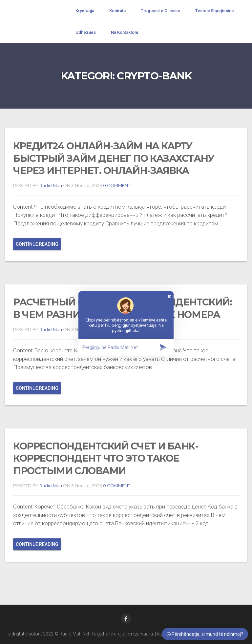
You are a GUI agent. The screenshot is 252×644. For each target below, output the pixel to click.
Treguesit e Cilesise (160, 11)
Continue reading (37, 244)
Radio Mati (51, 185)
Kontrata (117, 11)
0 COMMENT (116, 185)
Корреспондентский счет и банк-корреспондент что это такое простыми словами (106, 458)
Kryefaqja (85, 11)
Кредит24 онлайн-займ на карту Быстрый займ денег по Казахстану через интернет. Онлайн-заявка (114, 158)
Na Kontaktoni (124, 32)
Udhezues (86, 32)
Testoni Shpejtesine (215, 11)
